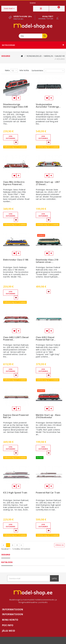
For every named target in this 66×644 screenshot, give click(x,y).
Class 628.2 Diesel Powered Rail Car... (46, 339)
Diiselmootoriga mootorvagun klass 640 (15, 106)
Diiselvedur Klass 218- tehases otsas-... (47, 261)
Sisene (33, 3)
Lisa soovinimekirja (14, 98)
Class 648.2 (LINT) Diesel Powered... (16, 339)
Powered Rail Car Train (48, 493)
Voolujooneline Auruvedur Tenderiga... (48, 106)
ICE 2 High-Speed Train (15, 493)
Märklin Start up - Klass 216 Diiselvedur (48, 416)
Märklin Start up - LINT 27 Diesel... (48, 183)
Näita (7, 70)
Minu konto (10, 620)
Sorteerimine (37, 70)
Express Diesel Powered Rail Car (16, 416)
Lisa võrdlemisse (18, 98)
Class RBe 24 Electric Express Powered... (14, 183)
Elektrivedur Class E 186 (16, 260)
